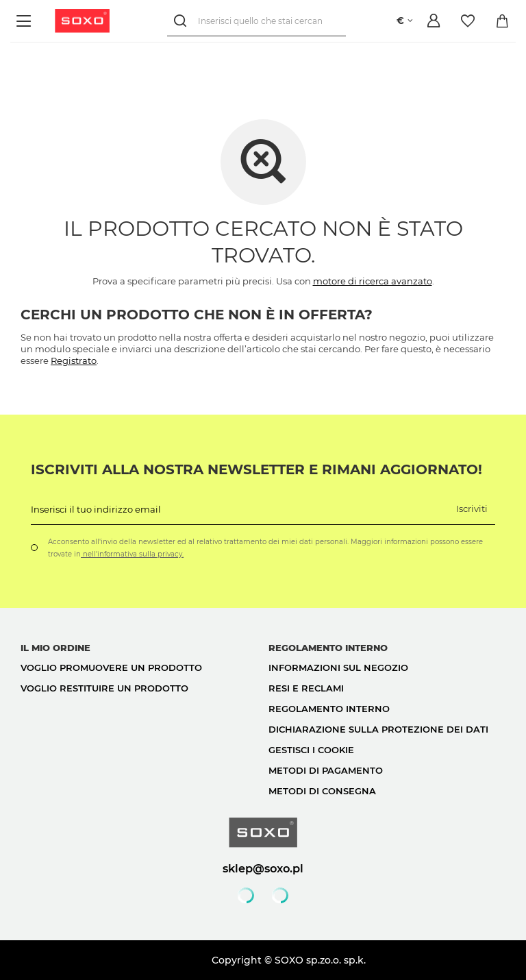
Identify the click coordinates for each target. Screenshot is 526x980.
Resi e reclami (306, 688)
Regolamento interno (329, 709)
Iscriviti (472, 509)
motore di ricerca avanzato (373, 281)
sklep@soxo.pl (263, 868)
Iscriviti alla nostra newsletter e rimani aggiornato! (256, 469)
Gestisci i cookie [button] (311, 750)
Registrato (74, 360)
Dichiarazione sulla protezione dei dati (378, 729)
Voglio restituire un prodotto (104, 688)
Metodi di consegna (322, 791)
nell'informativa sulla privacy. (132, 554)
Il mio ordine (55, 648)
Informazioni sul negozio (338, 667)
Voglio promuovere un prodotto (111, 667)
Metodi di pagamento (326, 770)
